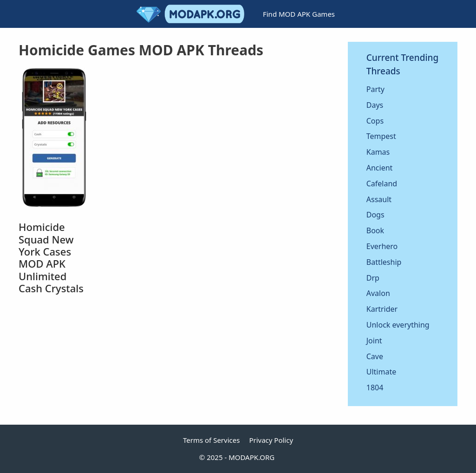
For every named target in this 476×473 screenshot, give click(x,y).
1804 (375, 388)
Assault (379, 199)
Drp (373, 278)
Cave (375, 356)
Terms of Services (211, 440)
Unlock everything (398, 325)
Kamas (378, 152)
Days (375, 105)
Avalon (378, 293)
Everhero (382, 246)
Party (375, 89)
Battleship (384, 262)
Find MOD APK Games (299, 14)
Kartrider (382, 309)
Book (375, 230)
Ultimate (381, 372)
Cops (375, 121)
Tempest (381, 136)
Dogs (375, 215)
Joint (374, 341)
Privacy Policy (271, 440)
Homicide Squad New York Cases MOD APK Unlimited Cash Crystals (51, 257)
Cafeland (382, 184)
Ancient (380, 168)
